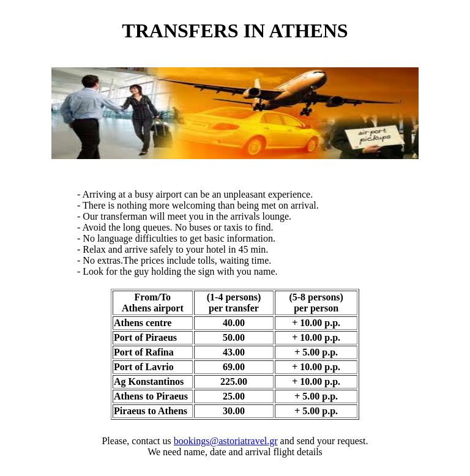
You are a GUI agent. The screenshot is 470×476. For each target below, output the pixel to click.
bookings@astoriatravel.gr (226, 441)
